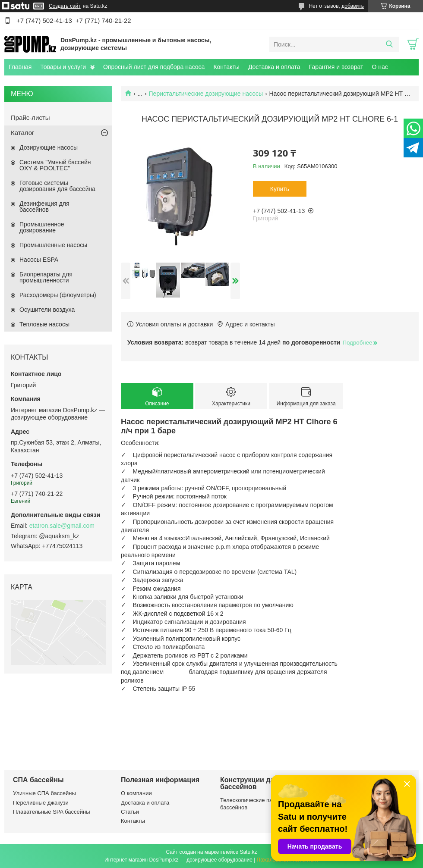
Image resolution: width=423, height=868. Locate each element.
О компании (136, 793)
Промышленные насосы (53, 245)
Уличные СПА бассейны (44, 793)
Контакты (226, 67)
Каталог (23, 133)
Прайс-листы (30, 118)
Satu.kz (248, 852)
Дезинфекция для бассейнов (44, 207)
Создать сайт (65, 6)
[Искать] (389, 44)
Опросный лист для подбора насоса (154, 67)
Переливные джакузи (41, 803)
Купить (280, 189)
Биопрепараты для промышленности (46, 277)
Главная (20, 67)
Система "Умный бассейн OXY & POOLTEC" (55, 165)
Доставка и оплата (274, 67)
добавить (353, 6)
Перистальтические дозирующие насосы (206, 94)
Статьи (130, 812)
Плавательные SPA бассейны (52, 812)
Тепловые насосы (44, 324)
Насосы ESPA (39, 260)
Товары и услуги (63, 67)
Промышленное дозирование (42, 227)
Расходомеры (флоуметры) (58, 295)
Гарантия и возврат (336, 67)
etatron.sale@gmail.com (62, 526)
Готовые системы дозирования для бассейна (57, 186)
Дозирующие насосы (49, 147)
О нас (380, 67)
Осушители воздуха (47, 310)
